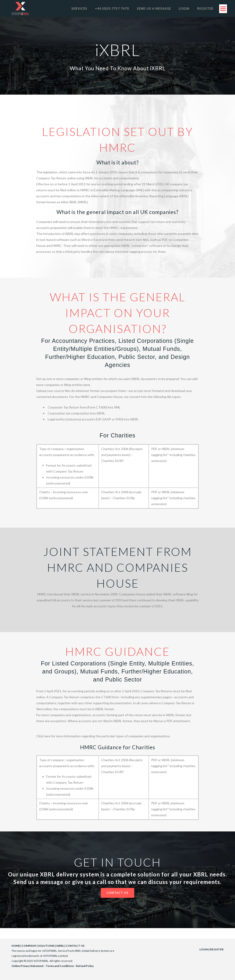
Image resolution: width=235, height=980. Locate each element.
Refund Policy (85, 966)
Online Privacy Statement (28, 966)
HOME (16, 946)
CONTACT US (75, 946)
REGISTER (217, 949)
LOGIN (204, 949)
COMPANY (29, 946)
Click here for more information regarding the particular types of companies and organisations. (103, 736)
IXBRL (60, 946)
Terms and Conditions (60, 966)
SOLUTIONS (46, 946)
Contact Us (117, 893)
